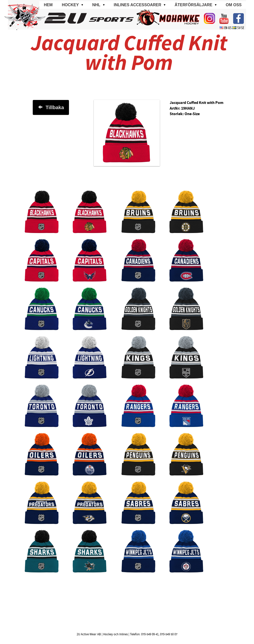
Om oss (234, 5)
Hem (48, 5)
